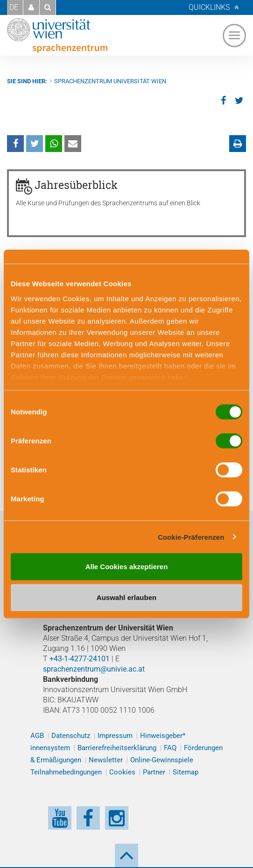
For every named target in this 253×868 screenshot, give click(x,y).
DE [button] (14, 7)
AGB (37, 736)
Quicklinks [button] (209, 7)
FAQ (170, 748)
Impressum (115, 736)
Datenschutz (71, 736)
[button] (31, 7)
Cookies (122, 772)
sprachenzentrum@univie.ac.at (94, 669)
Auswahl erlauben (126, 597)
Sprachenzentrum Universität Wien (110, 81)
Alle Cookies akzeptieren (127, 567)
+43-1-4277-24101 (80, 659)
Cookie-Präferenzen (191, 537)
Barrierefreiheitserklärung (117, 748)
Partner (154, 772)
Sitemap (186, 772)
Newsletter (106, 760)
